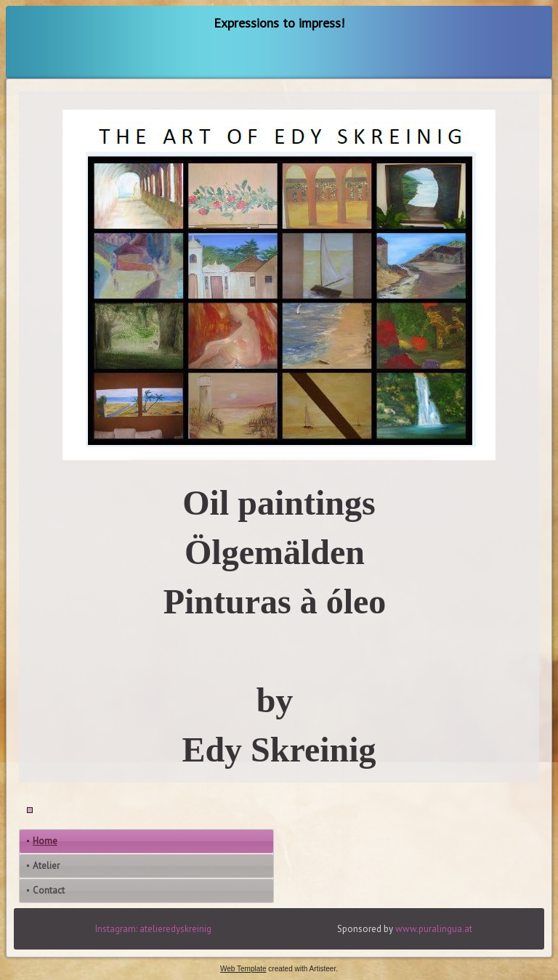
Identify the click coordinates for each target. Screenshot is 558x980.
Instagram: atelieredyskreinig (153, 929)
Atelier (46, 866)
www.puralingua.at (434, 929)
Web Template (243, 969)
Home (45, 841)
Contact (49, 890)
